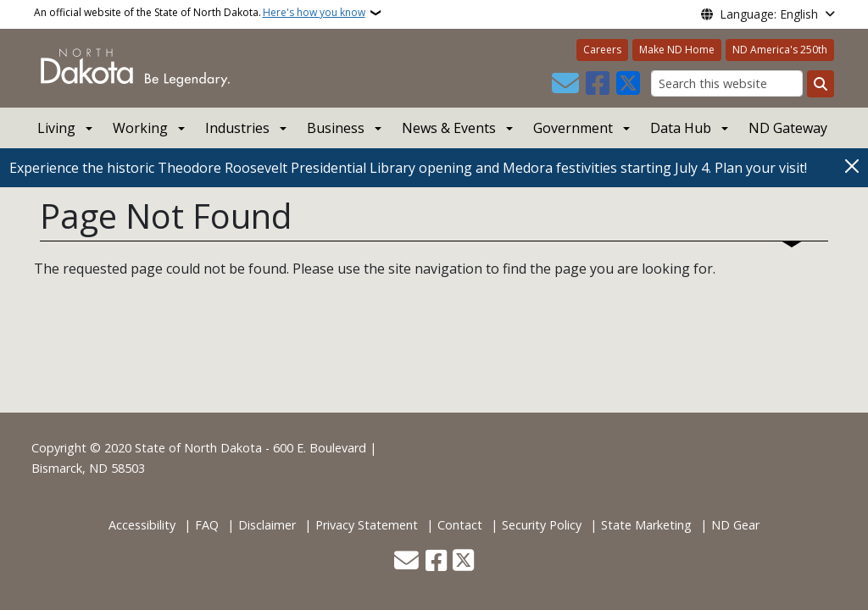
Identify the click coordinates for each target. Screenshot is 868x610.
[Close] (852, 166)
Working (140, 128)
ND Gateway (788, 128)
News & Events (449, 128)
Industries (237, 128)
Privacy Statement (367, 525)
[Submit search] (821, 84)
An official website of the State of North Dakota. (200, 13)
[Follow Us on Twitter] (628, 84)
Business (336, 128)
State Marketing (646, 525)
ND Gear (735, 525)
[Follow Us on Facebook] (598, 84)
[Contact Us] (565, 84)
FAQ (207, 525)
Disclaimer (267, 525)
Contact (460, 525)
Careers (602, 50)
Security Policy (542, 525)
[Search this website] (727, 83)
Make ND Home (677, 50)
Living (56, 128)
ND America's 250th (780, 50)
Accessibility (142, 525)
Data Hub (681, 128)
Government (573, 128)
